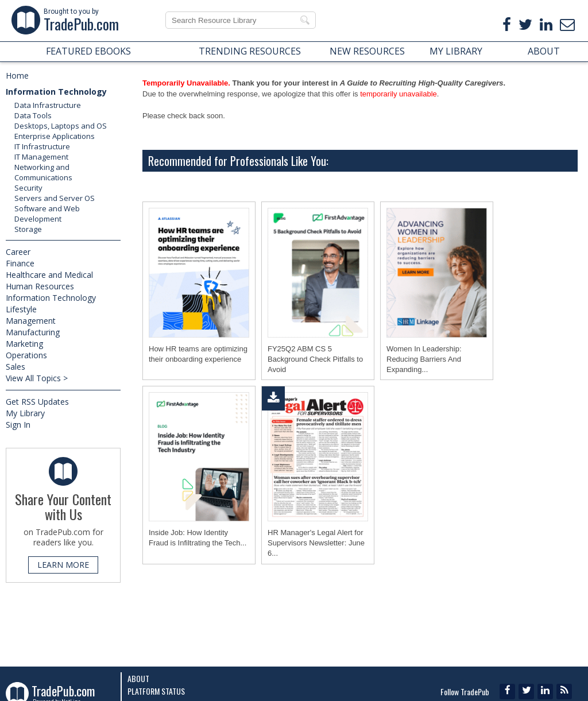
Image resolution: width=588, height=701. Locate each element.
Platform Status (156, 691)
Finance (20, 263)
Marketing (24, 344)
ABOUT (544, 51)
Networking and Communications (43, 172)
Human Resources (40, 286)
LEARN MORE (63, 565)
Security (28, 188)
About (138, 678)
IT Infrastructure (42, 146)
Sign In (18, 425)
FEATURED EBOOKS (88, 51)
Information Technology (56, 92)
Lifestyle (21, 309)
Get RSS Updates (37, 402)
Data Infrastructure (48, 105)
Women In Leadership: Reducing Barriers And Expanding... (424, 359)
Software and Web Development (47, 214)
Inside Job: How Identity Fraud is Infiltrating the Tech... (198, 540)
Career (18, 252)
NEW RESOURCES (367, 51)
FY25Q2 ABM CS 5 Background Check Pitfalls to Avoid (315, 359)
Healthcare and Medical (49, 275)
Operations (26, 355)
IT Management (41, 157)
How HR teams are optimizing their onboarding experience (198, 354)
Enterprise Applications (55, 136)
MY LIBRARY (456, 51)
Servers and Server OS (55, 198)
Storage (28, 229)
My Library (25, 413)
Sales (16, 367)
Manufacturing (33, 332)
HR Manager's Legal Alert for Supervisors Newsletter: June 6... (316, 545)
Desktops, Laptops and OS (61, 126)
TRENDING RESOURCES (250, 51)
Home (17, 75)
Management (31, 321)
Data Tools (33, 115)
